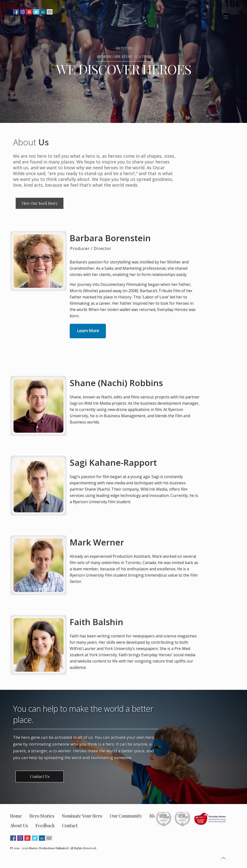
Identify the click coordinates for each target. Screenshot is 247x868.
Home (16, 816)
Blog (154, 816)
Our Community (126, 816)
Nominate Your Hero (82, 816)
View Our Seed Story (40, 203)
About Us (19, 826)
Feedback (45, 826)
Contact (70, 826)
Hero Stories (42, 816)
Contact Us (40, 776)
